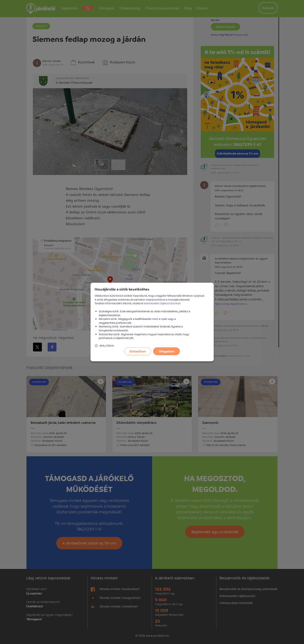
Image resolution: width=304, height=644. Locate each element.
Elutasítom (138, 351)
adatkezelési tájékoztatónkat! (162, 303)
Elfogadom (166, 351)
